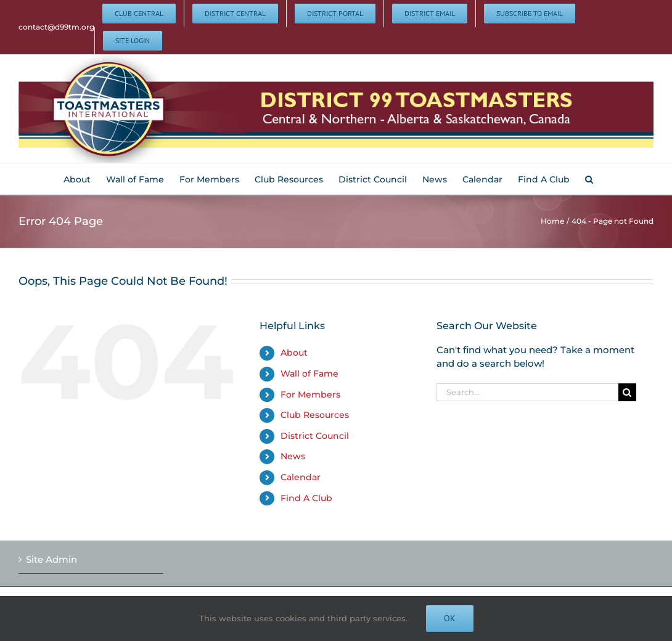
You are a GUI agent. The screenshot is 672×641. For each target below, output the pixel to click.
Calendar (301, 477)
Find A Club (306, 498)
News (293, 456)
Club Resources (315, 415)
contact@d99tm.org (56, 27)
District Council (315, 436)
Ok (450, 618)
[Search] (627, 392)
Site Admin (51, 559)
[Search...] (527, 392)
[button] (589, 179)
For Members (310, 394)
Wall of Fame (309, 374)
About (294, 353)
